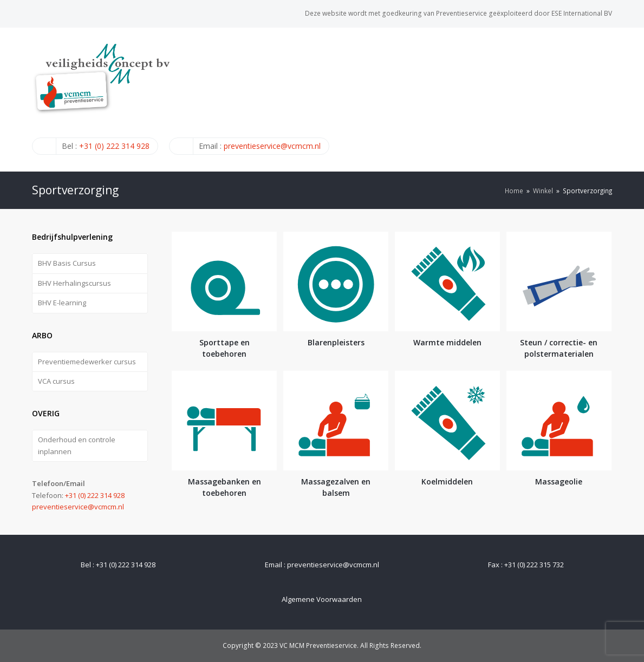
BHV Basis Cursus (67, 263)
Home (514, 191)
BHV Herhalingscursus (74, 283)
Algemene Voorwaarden (322, 599)
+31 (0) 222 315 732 (534, 565)
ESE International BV (582, 13)
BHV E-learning (62, 303)
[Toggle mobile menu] (606, 99)
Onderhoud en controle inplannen (77, 445)
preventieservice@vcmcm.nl (272, 146)
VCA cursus (56, 381)
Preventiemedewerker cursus (87, 362)
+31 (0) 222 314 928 (114, 146)
